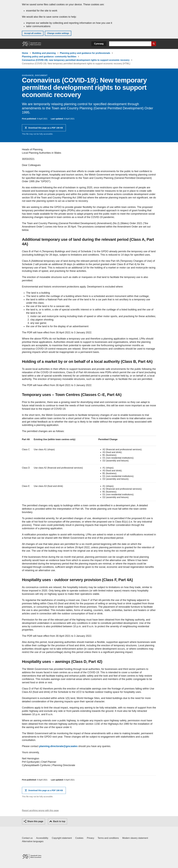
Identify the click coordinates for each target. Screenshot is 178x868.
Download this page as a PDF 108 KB (46, 129)
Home (25, 53)
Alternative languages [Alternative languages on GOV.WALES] (33, 841)
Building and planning (44, 53)
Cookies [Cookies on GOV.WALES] (79, 838)
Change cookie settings (58, 33)
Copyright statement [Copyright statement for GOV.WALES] (62, 838)
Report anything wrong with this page (40, 810)
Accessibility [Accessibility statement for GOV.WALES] (42, 838)
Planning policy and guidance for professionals (85, 53)
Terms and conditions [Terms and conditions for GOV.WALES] (108, 838)
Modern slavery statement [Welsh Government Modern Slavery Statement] (135, 838)
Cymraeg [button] (99, 44)
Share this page (35, 821)
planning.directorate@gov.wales (58, 746)
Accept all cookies (33, 33)
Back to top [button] (59, 821)
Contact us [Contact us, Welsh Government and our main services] (27, 838)
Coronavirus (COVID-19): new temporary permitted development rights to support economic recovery (76, 60)
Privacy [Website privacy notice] (91, 838)
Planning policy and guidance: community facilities (49, 57)
